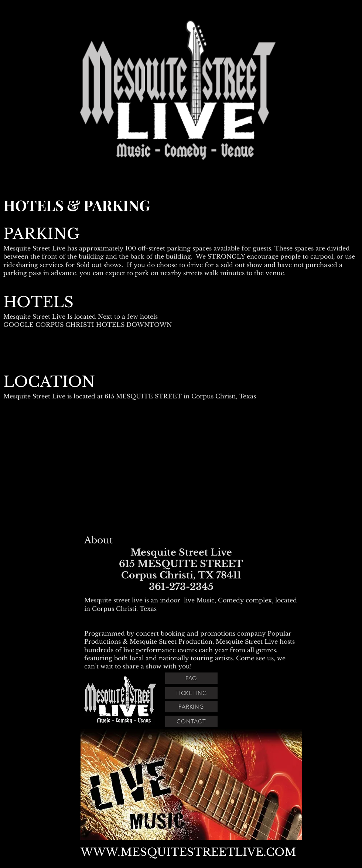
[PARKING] (191, 707)
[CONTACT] (191, 721)
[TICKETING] (191, 693)
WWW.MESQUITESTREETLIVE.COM (188, 852)
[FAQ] (191, 678)
